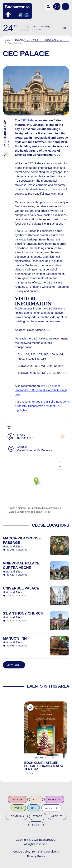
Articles (57, 816)
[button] (48, 6)
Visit (36, 40)
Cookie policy (22, 851)
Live (34, 808)
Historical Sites (53, 40)
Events (38, 816)
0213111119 (25, 438)
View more (14, 665)
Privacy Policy (36, 856)
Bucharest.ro (47, 840)
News (36, 825)
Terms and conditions (45, 851)
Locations (22, 40)
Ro (64, 28)
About (51, 808)
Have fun (54, 799)
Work (18, 808)
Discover (18, 799)
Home (6, 40)
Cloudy (36, 30)
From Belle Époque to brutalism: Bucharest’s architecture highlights (42, 406)
